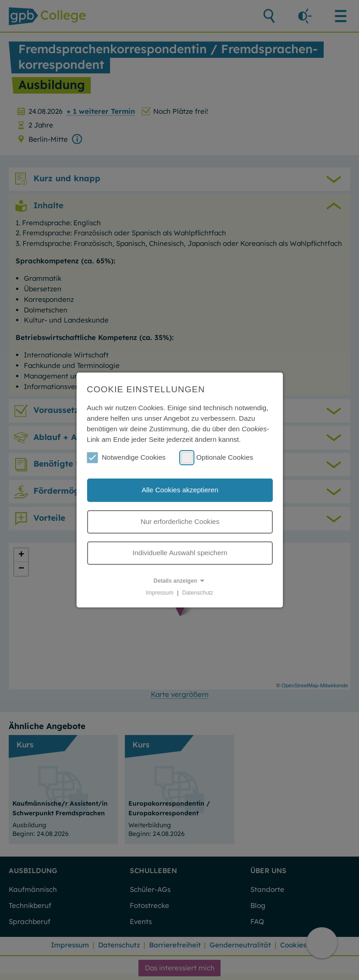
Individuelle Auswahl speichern (180, 553)
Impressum (160, 593)
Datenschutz (198, 593)
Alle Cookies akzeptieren (180, 490)
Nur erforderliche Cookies (180, 521)
